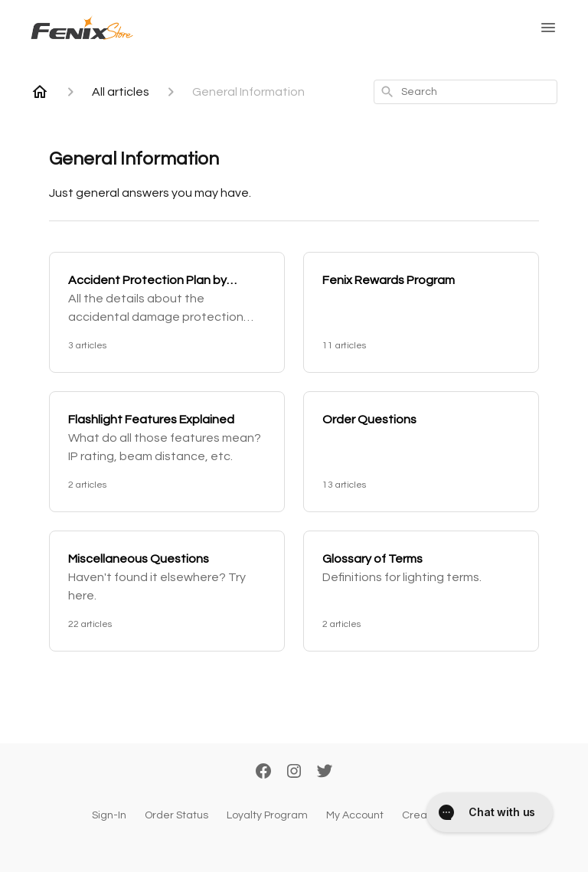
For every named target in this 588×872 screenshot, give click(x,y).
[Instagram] (294, 772)
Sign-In (109, 815)
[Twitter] (325, 772)
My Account (355, 815)
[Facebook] (263, 772)
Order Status (176, 815)
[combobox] (465, 92)
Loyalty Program (267, 815)
